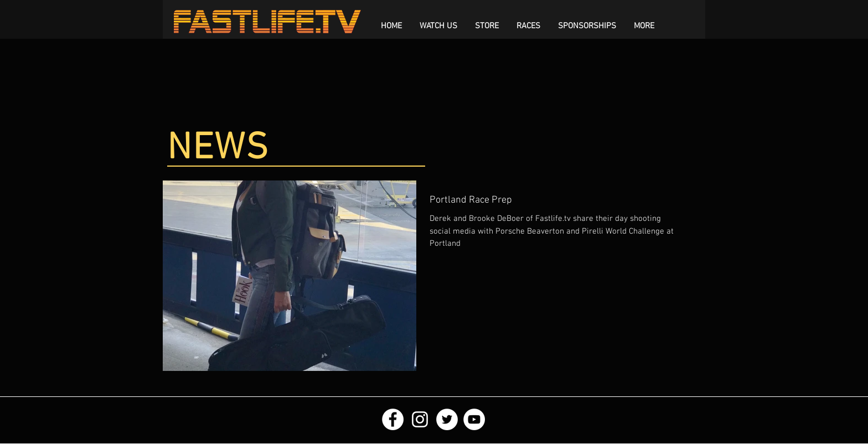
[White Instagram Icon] (420, 419)
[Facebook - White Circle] (393, 419)
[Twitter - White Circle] (447, 419)
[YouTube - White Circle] (474, 419)
